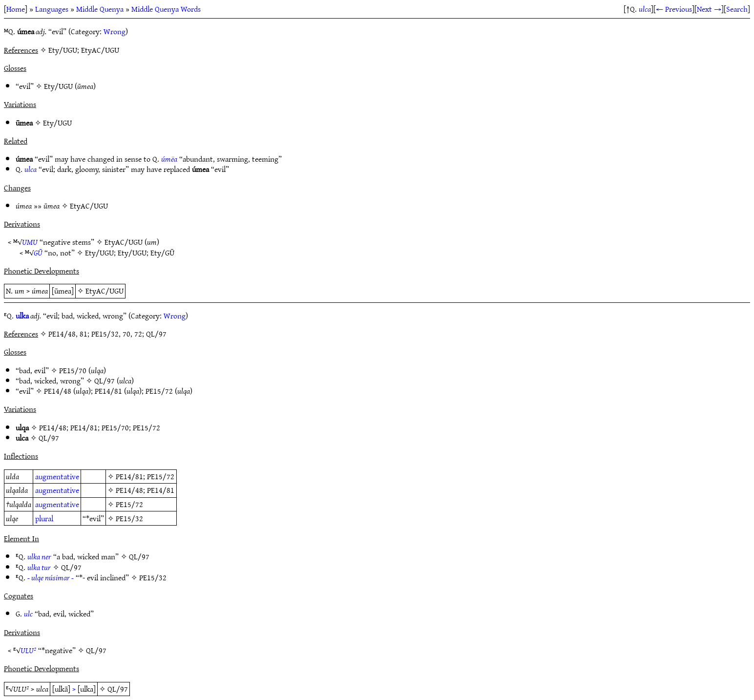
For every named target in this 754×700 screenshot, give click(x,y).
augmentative (57, 476)
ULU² (28, 650)
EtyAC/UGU (89, 206)
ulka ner (39, 556)
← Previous (674, 9)
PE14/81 (108, 391)
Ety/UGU (58, 86)
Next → (709, 9)
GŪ (38, 253)
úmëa (169, 159)
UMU (30, 242)
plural (44, 518)
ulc (28, 614)
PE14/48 (58, 391)
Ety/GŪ (162, 253)
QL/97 (105, 381)
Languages (52, 9)
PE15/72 (159, 391)
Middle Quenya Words (166, 9)
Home (16, 9)
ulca (645, 9)
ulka (22, 316)
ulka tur (39, 567)
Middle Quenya (100, 9)
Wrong (115, 31)
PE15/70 (73, 370)
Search (737, 9)
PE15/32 (129, 518)
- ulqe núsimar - (51, 577)
